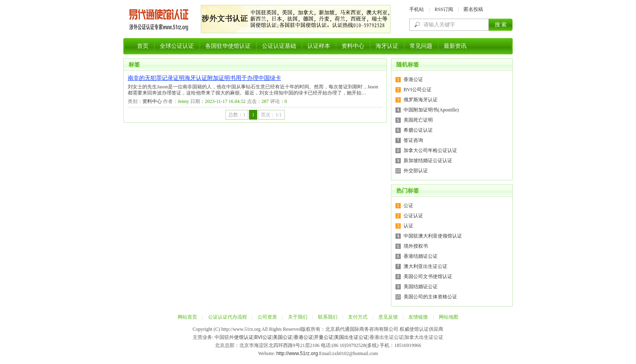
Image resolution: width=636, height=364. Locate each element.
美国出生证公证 (351, 337)
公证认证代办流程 (228, 317)
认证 (408, 226)
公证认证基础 (279, 46)
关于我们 (298, 317)
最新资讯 (455, 46)
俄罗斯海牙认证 (421, 100)
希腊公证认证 (418, 130)
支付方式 (358, 317)
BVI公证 (263, 337)
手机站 (417, 9)
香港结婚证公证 (421, 256)
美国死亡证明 (418, 120)
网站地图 (449, 317)
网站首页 (187, 317)
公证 (408, 206)
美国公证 (283, 337)
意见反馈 (388, 317)
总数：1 (237, 115)
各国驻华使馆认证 (228, 46)
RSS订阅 (444, 9)
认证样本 (319, 46)
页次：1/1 (271, 115)
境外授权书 (416, 246)
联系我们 (328, 317)
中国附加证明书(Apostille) (431, 110)
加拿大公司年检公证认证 (430, 150)
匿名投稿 (473, 9)
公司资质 (267, 317)
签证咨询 (413, 140)
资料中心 (353, 46)
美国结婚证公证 (421, 287)
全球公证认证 (177, 46)
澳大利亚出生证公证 (425, 266)
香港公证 (413, 79)
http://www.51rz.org (297, 353)
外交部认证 (416, 171)
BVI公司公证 (418, 90)
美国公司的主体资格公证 (430, 297)
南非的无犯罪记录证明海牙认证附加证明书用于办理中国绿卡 (204, 78)
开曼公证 (324, 337)
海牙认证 (387, 46)
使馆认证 (244, 337)
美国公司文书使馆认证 (428, 276)
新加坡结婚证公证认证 (428, 161)
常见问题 (421, 46)
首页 (143, 46)
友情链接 (418, 317)
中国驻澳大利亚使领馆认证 (433, 236)
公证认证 (413, 216)
